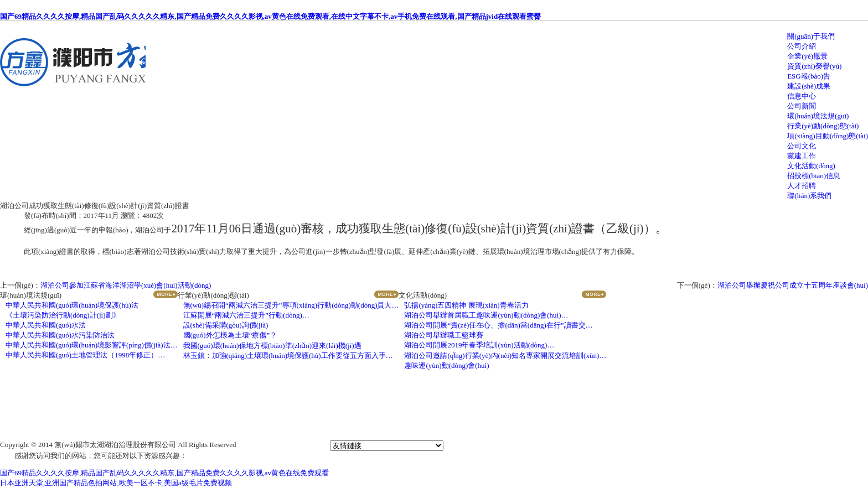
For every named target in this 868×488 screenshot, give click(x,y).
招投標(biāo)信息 (814, 176)
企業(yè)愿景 (807, 56)
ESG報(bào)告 (809, 76)
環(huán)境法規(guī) (818, 116)
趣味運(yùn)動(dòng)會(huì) (446, 365)
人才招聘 (802, 186)
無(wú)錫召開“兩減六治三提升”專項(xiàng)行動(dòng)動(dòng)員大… (291, 305)
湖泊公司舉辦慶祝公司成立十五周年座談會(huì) (793, 285)
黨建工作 (802, 156)
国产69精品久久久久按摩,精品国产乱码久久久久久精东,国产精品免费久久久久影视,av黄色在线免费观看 (164, 473)
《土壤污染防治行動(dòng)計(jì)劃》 (63, 315)
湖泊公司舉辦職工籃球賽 (444, 335)
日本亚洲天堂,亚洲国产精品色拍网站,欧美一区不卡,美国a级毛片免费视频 (116, 483)
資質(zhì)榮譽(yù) (814, 66)
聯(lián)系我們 (809, 196)
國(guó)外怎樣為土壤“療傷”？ (230, 335)
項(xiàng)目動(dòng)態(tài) (828, 136)
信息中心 (802, 96)
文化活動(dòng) (811, 166)
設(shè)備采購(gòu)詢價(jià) (226, 325)
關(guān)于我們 (811, 36)
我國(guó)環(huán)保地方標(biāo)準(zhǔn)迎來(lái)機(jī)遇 (272, 346)
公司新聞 (802, 106)
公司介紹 (802, 46)
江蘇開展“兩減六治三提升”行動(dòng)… (246, 315)
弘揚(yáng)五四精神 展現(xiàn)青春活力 (466, 305)
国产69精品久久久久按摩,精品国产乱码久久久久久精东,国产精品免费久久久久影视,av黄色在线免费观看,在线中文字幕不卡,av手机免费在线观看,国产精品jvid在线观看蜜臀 (270, 16)
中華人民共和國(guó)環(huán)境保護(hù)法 (72, 305)
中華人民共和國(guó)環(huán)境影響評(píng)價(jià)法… (92, 345)
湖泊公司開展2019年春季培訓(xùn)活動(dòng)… (479, 345)
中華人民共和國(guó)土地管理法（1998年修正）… (85, 355)
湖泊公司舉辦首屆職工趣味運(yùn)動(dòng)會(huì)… (486, 315)
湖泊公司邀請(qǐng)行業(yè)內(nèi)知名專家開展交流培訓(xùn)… (505, 355)
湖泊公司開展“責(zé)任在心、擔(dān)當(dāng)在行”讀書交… (498, 325)
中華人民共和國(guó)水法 (46, 325)
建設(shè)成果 (809, 86)
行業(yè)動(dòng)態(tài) (823, 126)
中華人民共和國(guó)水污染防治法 (60, 335)
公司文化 (802, 146)
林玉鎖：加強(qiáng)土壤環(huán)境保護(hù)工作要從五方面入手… (288, 355)
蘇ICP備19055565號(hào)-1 (283, 445)
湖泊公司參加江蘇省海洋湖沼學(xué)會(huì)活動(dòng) (126, 285)
